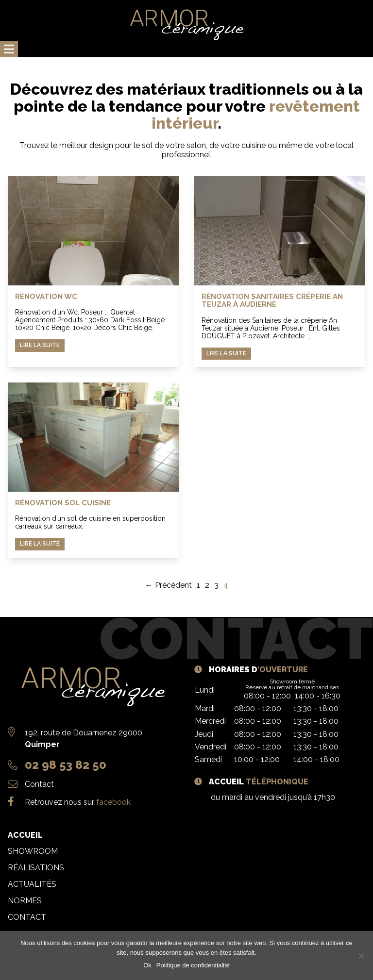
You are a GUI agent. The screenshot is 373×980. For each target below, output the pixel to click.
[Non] (361, 956)
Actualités (32, 884)
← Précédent (169, 585)
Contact (39, 784)
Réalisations (36, 868)
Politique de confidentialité (193, 965)
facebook (113, 802)
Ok (147, 965)
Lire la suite (40, 345)
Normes (25, 901)
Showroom (33, 851)
